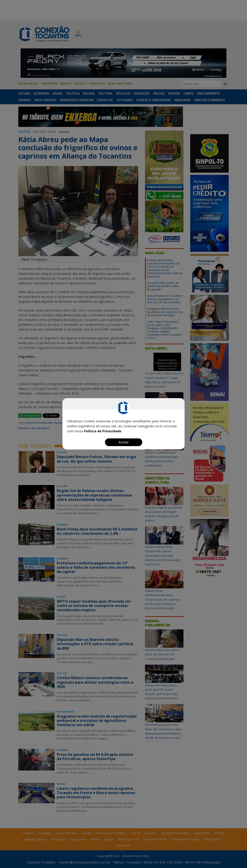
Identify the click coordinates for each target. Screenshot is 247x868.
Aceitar (124, 442)
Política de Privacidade (103, 431)
